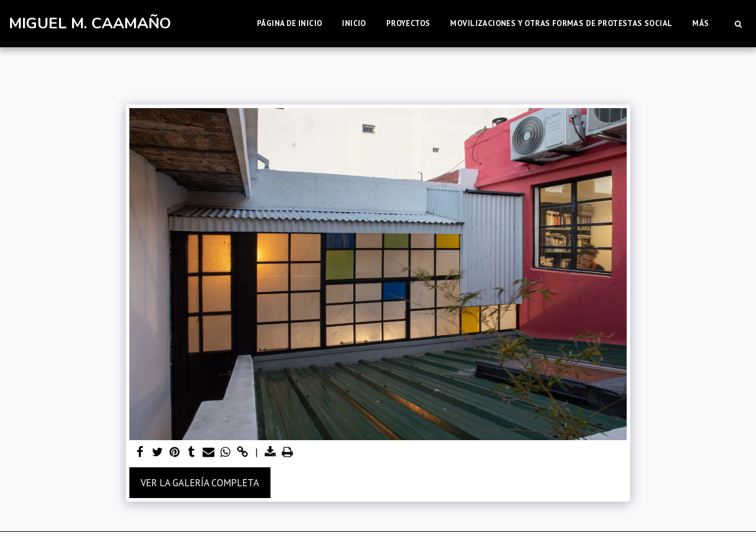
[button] (738, 24)
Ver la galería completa (200, 483)
